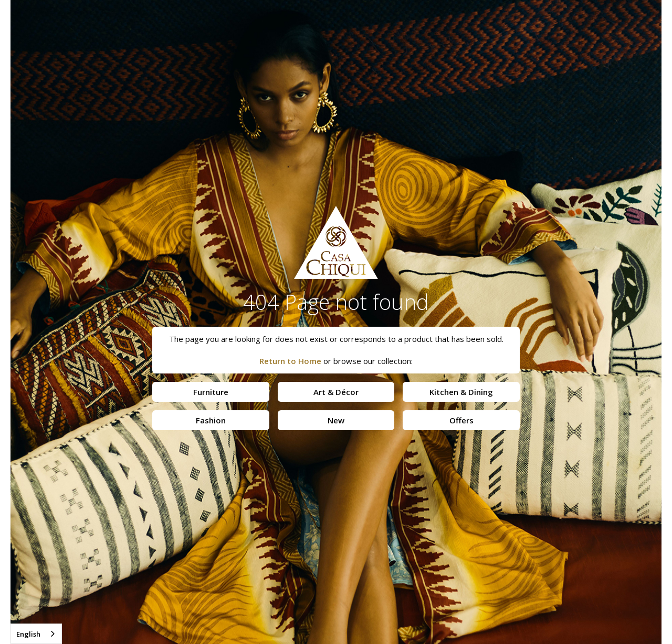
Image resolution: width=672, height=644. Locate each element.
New (336, 420)
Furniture (211, 392)
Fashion (211, 420)
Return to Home (290, 361)
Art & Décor (336, 392)
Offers (461, 420)
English (28, 634)
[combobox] (36, 634)
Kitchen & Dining (461, 392)
